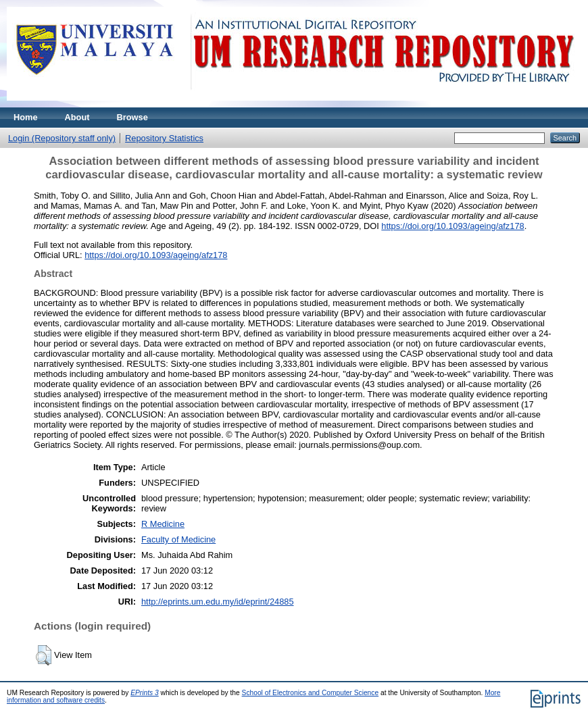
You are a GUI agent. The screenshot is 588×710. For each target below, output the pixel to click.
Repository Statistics (164, 138)
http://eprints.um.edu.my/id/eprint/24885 (218, 602)
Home (26, 117)
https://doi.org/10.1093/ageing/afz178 (452, 226)
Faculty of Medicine (178, 539)
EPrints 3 (145, 693)
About (77, 117)
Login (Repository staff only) (62, 138)
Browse (132, 117)
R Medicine (163, 524)
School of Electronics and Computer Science (311, 693)
